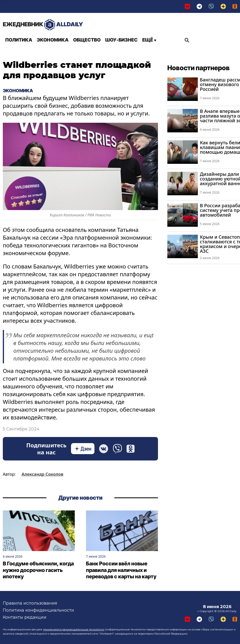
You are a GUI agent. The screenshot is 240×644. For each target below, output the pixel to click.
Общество (87, 40)
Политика (19, 40)
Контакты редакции (25, 617)
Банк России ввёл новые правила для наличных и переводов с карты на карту (121, 570)
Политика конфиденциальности (38, 610)
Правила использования (30, 603)
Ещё (149, 40)
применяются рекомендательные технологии (74, 629)
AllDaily (43, 25)
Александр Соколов (42, 474)
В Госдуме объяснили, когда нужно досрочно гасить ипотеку (38, 570)
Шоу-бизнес (121, 40)
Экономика (53, 40)
